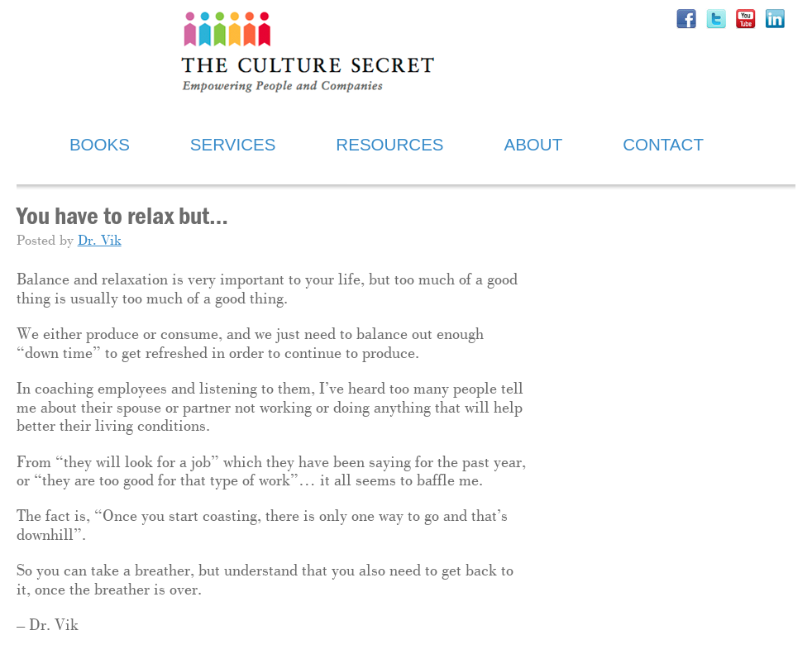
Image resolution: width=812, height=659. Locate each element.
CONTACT (663, 144)
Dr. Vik (100, 241)
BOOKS (100, 144)
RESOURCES (389, 144)
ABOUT (533, 144)
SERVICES (233, 144)
